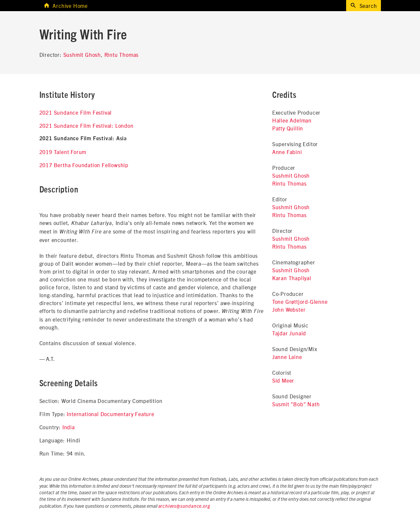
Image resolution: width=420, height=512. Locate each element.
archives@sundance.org (184, 506)
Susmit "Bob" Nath (296, 404)
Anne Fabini (287, 152)
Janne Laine (287, 357)
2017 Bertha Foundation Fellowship (84, 165)
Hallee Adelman (292, 120)
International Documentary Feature (110, 414)
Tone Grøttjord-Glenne (300, 301)
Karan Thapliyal (292, 278)
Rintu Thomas (122, 55)
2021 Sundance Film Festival (76, 112)
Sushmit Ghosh (82, 55)
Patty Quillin (288, 128)
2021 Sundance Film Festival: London (87, 125)
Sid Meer (283, 380)
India (69, 427)
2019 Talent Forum (63, 152)
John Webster (289, 309)
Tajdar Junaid (289, 333)
